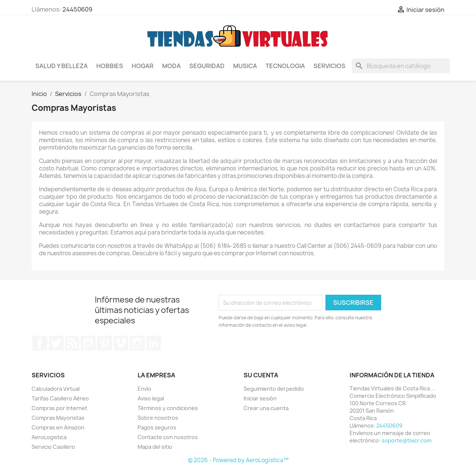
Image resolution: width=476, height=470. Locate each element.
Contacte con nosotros (168, 437)
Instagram (137, 343)
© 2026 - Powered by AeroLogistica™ (238, 460)
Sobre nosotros (158, 418)
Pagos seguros (157, 427)
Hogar (143, 66)
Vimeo (121, 343)
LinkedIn (154, 343)
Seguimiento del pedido (274, 389)
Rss (72, 343)
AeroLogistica (49, 437)
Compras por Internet (59, 408)
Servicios (329, 66)
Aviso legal (151, 398)
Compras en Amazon (58, 427)
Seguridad (207, 66)
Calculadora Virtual (56, 389)
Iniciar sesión (260, 398)
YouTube (88, 343)
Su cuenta (261, 375)
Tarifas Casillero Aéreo (60, 398)
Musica (245, 66)
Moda (171, 66)
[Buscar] (401, 66)
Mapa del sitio (155, 447)
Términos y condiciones (168, 408)
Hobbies (110, 66)
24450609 (77, 9)
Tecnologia (285, 66)
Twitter (56, 343)
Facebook (40, 343)
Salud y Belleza (62, 66)
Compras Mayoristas (58, 418)
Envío (144, 389)
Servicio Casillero (53, 447)
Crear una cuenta (266, 408)
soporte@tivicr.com (406, 440)
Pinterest (104, 343)
